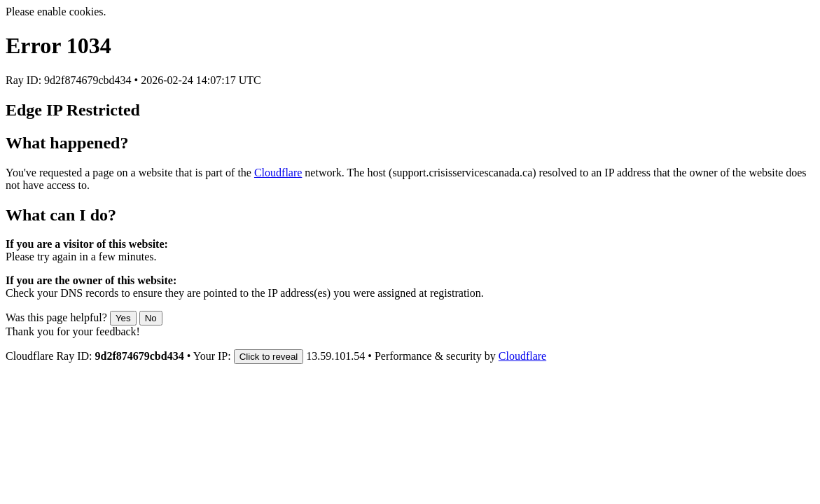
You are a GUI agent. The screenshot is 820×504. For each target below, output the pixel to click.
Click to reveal (269, 357)
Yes (123, 318)
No (151, 318)
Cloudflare (278, 173)
